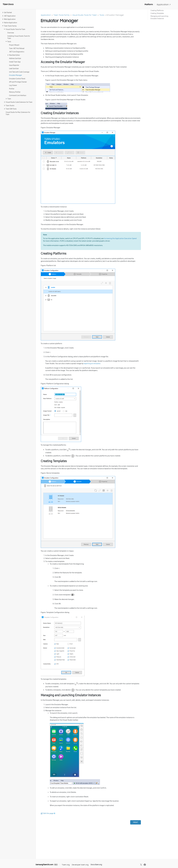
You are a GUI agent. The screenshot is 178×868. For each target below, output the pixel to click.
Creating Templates (157, 13)
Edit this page (48, 813)
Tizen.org (66, 865)
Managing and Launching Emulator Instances (159, 17)
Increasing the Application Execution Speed (120, 238)
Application (164, 4)
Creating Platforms (157, 10)
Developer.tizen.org (80, 865)
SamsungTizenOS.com (44, 865)
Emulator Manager (115, 15)
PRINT (136, 822)
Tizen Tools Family (62, 15)
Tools (102, 15)
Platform (149, 4)
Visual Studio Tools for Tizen (85, 15)
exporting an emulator (92, 363)
